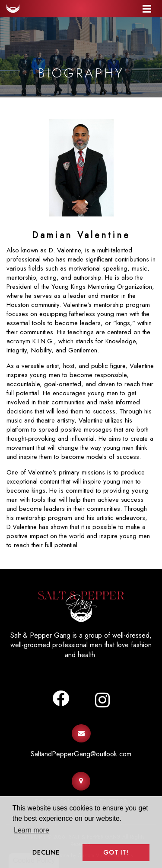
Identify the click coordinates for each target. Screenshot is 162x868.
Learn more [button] (32, 830)
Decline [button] (46, 852)
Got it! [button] (116, 852)
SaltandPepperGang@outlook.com (81, 754)
